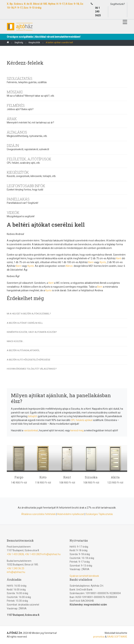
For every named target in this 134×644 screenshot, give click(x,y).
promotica (99, 637)
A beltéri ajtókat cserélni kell (25, 323)
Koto (43, 477)
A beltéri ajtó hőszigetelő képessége (29, 360)
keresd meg (77, 430)
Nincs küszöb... (15, 341)
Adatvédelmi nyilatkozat (71, 514)
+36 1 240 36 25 (16, 568)
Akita (115, 477)
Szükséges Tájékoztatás (99, 514)
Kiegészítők (34, 43)
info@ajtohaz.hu (51, 554)
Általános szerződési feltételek (38, 514)
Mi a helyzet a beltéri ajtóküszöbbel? (29, 314)
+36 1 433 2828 (15, 554)
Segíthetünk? (118, 4)
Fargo (19, 477)
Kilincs (69, 266)
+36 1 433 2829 (33, 554)
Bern (91, 262)
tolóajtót (33, 416)
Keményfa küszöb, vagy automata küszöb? (32, 332)
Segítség (19, 43)
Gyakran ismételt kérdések (84, 576)
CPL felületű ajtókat (82, 420)
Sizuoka (91, 477)
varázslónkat (31, 430)
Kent (119, 258)
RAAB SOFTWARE (117, 637)
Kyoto (103, 262)
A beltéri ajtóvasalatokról (23, 350)
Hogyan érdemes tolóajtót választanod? (32, 369)
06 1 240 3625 (98, 12)
